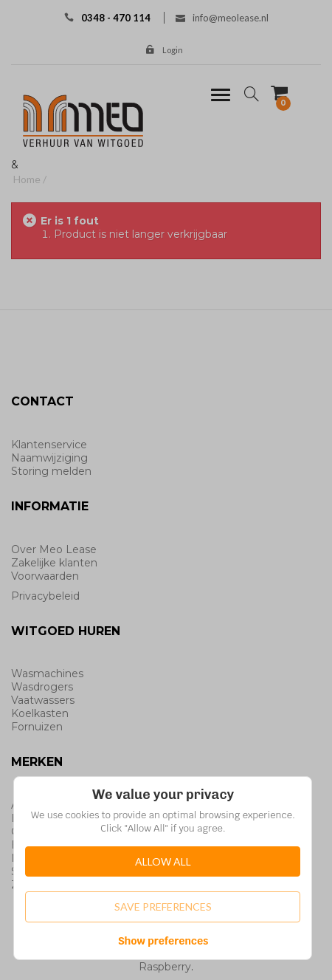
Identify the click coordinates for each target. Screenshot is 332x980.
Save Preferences (163, 907)
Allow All (163, 861)
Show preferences (163, 941)
